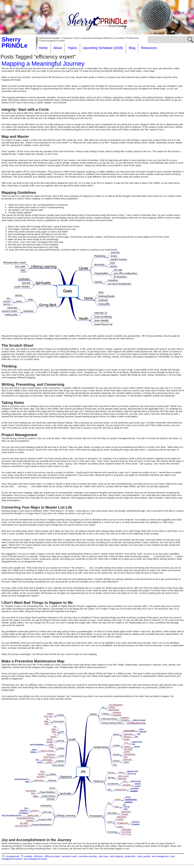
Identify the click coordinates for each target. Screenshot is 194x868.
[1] (116, 250)
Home (43, 48)
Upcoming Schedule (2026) (103, 48)
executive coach (69, 856)
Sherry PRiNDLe (14, 42)
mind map (103, 856)
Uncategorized (12, 856)
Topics (72, 48)
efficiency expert (52, 856)
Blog (132, 48)
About (58, 48)
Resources (149, 48)
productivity (130, 856)
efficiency (38, 856)
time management (160, 856)
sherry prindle (144, 856)
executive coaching (88, 856)
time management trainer (36, 859)
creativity (28, 856)
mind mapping (116, 856)
